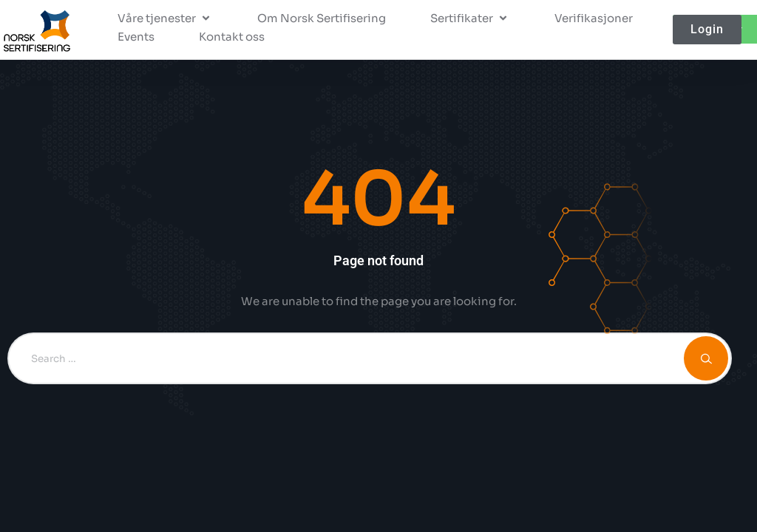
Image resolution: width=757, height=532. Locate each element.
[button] (165, 18)
